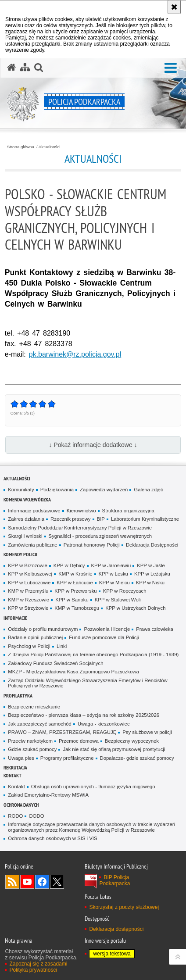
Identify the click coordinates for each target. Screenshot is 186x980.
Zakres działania (26, 519)
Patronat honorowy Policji (92, 545)
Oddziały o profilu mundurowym (43, 629)
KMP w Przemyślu (28, 591)
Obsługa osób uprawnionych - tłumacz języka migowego (93, 787)
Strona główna (21, 147)
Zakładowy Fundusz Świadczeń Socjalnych (55, 663)
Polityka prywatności (33, 970)
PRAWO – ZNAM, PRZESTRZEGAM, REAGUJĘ (62, 732)
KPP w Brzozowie (27, 565)
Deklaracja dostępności (116, 929)
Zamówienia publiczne (32, 545)
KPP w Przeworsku (75, 591)
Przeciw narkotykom (30, 741)
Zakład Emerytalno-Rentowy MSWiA (48, 795)
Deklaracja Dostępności (152, 545)
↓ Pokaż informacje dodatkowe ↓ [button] (93, 445)
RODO (15, 816)
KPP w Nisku (150, 583)
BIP (101, 519)
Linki (62, 646)
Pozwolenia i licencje (107, 629)
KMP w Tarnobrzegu (77, 608)
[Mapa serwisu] (25, 68)
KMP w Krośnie (75, 574)
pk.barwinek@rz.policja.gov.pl (75, 354)
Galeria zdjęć (148, 490)
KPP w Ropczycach (125, 591)
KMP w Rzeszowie (29, 600)
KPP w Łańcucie (75, 583)
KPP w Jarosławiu (111, 565)
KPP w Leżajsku (152, 574)
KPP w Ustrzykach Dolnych (135, 608)
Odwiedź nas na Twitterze (57, 882)
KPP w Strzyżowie (28, 608)
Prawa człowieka (155, 629)
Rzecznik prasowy (71, 519)
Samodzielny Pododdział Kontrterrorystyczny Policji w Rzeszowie (80, 528)
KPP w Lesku (113, 574)
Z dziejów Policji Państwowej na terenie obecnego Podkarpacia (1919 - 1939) (93, 655)
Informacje (15, 618)
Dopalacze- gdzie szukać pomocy (137, 758)
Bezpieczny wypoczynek (132, 741)
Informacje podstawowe (34, 511)
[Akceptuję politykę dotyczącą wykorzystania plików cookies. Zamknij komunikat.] (174, 7)
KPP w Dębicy (69, 565)
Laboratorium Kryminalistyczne (145, 519)
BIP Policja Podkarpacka (114, 880)
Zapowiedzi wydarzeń (104, 490)
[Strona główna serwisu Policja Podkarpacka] (11, 68)
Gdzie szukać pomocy (32, 749)
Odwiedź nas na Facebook (42, 882)
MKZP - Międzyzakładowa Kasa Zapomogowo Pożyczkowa (73, 672)
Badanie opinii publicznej (35, 637)
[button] (171, 68)
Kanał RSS (12, 882)
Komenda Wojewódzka (27, 499)
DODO (36, 816)
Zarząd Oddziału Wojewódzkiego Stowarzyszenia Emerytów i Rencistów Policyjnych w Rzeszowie (88, 683)
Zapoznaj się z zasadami (38, 964)
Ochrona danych (21, 805)
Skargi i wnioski (25, 536)
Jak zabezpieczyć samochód (40, 724)
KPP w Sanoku (72, 600)
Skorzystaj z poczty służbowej (124, 907)
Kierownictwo (81, 511)
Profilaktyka (18, 696)
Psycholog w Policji (29, 646)
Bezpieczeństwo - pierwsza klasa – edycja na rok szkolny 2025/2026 (84, 715)
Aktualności (50, 147)
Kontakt (13, 775)
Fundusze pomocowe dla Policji (104, 637)
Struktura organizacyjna (128, 511)
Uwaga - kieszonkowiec (104, 724)
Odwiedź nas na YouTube (27, 882)
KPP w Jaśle (151, 565)
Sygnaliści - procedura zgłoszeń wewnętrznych (100, 536)
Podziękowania (57, 490)
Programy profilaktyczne (67, 758)
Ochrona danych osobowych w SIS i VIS (52, 838)
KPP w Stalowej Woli (118, 600)
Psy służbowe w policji (147, 732)
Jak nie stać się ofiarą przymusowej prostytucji (114, 749)
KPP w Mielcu (114, 583)
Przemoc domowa (79, 741)
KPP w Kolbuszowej (30, 574)
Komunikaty (21, 490)
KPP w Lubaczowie (29, 583)
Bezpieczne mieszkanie (34, 707)
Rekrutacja (15, 767)
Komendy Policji (20, 554)
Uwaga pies (21, 758)
